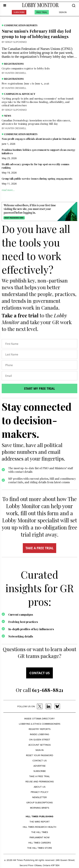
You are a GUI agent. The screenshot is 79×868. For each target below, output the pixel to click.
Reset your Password (40, 755)
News (8, 116)
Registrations (14, 64)
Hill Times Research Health (39, 827)
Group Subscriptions (39, 803)
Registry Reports (40, 729)
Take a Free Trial (39, 776)
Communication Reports (21, 25)
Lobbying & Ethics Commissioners (40, 724)
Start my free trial (39, 388)
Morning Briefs (40, 808)
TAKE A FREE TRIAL (39, 548)
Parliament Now (39, 837)
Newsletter (39, 797)
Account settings (39, 745)
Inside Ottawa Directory (39, 719)
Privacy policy (40, 792)
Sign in (39, 750)
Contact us (39, 673)
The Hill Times (40, 832)
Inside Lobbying (39, 734)
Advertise (39, 766)
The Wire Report (40, 822)
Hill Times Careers (40, 843)
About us (40, 787)
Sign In (63, 12)
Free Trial (42, 12)
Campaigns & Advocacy (20, 94)
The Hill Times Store (40, 848)
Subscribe (19, 12)
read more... (8, 190)
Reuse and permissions (40, 782)
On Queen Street (40, 740)
